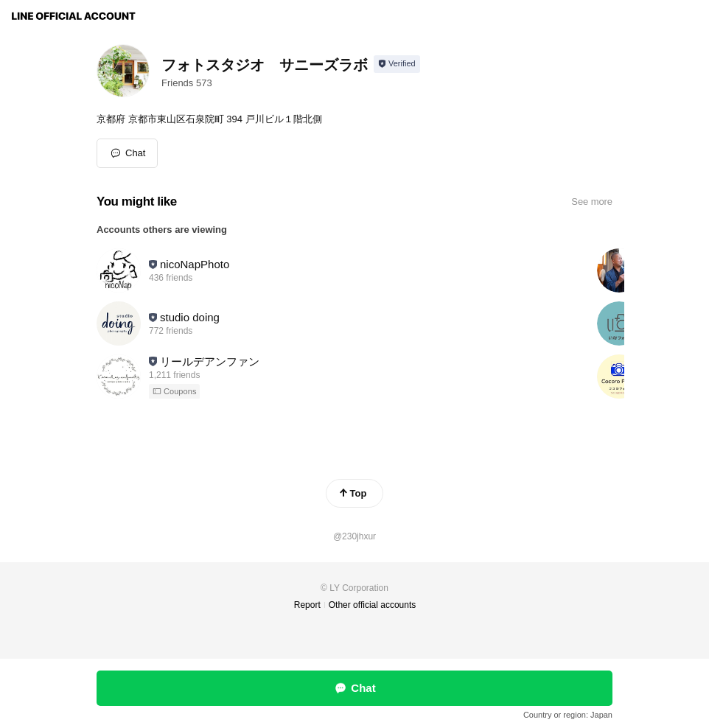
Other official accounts (373, 605)
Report (307, 605)
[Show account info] (397, 64)
